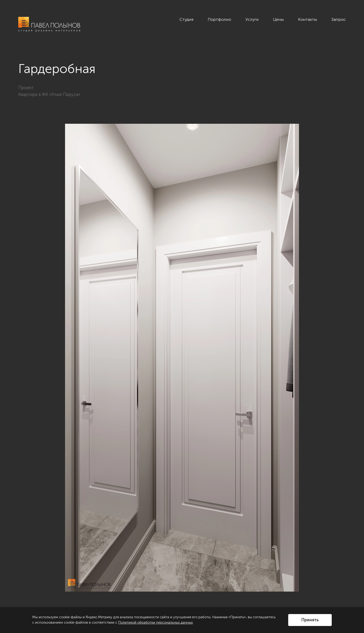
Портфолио (219, 19)
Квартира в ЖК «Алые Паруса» (49, 94)
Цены (278, 19)
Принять (310, 620)
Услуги (252, 19)
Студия (186, 19)
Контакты (308, 19)
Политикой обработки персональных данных (155, 622)
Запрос (339, 19)
